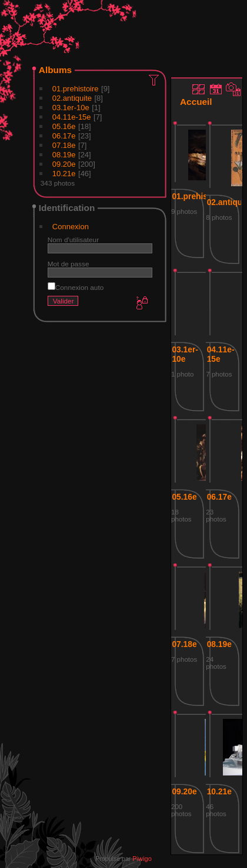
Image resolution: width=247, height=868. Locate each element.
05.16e (64, 126)
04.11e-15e (72, 117)
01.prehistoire (76, 89)
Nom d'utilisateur (73, 240)
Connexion (71, 227)
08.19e (64, 155)
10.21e (64, 174)
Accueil (196, 102)
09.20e (64, 164)
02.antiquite (72, 98)
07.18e (64, 145)
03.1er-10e (71, 108)
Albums (55, 70)
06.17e (64, 136)
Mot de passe (69, 264)
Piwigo (142, 859)
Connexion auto (76, 287)
